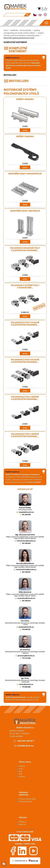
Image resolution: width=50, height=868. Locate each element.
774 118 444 (26, 658)
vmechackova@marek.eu (26, 569)
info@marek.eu (24, 746)
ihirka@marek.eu (26, 684)
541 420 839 (26, 514)
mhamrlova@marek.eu (26, 541)
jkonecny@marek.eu (26, 656)
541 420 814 (26, 601)
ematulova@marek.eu (26, 598)
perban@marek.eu (26, 627)
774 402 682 (26, 687)
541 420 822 (26, 543)
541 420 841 (26, 572)
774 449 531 (26, 629)
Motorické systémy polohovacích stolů (19, 38)
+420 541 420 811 (24, 741)
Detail (25, 130)
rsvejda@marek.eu (26, 512)
